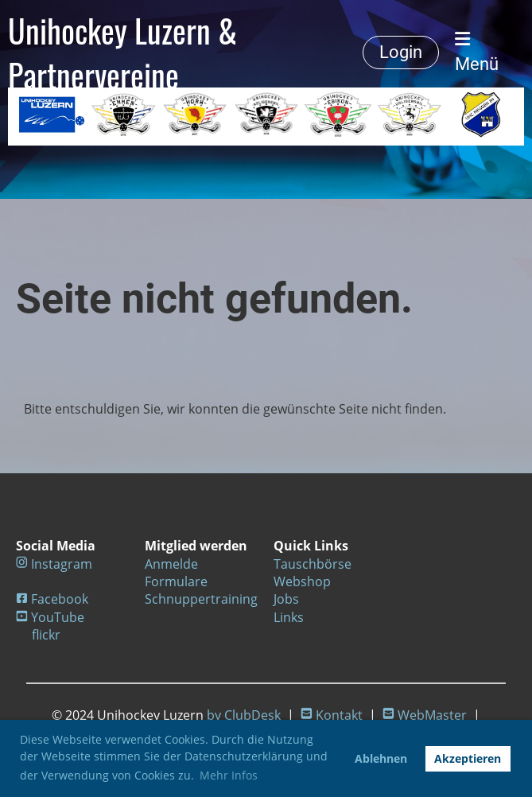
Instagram (62, 564)
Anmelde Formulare (176, 573)
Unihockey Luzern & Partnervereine (122, 52)
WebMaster (432, 715)
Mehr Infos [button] (229, 775)
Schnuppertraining (201, 599)
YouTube (58, 617)
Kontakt (339, 715)
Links (289, 617)
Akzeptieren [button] (468, 758)
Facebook (60, 599)
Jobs (286, 599)
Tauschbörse (313, 564)
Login (401, 52)
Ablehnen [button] (381, 758)
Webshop (302, 581)
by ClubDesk (244, 715)
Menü (477, 52)
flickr (46, 635)
